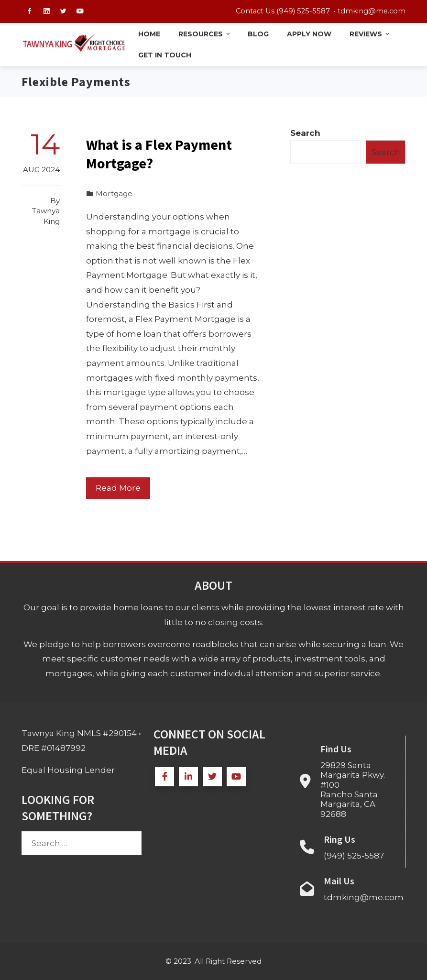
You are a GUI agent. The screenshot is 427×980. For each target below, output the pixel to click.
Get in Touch (165, 55)
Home (149, 34)
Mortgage (114, 193)
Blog (258, 34)
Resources (205, 34)
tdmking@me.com (372, 11)
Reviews (370, 34)
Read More (118, 488)
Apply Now (309, 34)
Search (305, 133)
